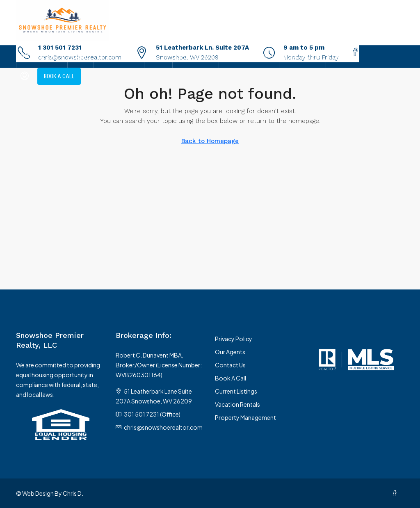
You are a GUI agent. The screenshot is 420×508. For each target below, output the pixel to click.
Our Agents (230, 352)
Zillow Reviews (302, 57)
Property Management (245, 417)
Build (154, 57)
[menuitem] (25, 76)
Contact (340, 57)
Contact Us (230, 365)
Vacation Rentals (237, 404)
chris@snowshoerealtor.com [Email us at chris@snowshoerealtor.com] (163, 427)
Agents (81, 57)
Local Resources (245, 57)
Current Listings (42, 57)
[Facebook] (396, 493)
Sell (127, 57)
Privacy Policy (234, 339)
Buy (102, 57)
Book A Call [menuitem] (59, 76)
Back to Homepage (210, 141)
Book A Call (231, 378)
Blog (209, 57)
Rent (182, 57)
